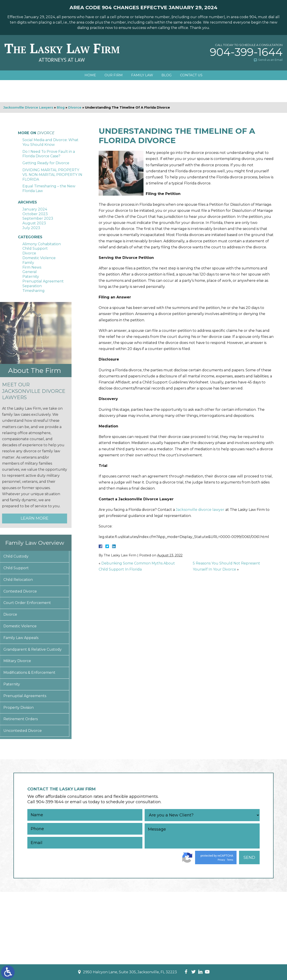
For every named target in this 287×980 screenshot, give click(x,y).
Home (89, 75)
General (30, 272)
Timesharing (34, 291)
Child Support (35, 248)
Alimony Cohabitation (42, 244)
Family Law (142, 75)
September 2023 (38, 218)
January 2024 (35, 209)
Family (28, 263)
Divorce (75, 107)
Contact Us (192, 75)
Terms (230, 860)
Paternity (31, 277)
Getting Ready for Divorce (46, 163)
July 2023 (31, 228)
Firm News (32, 267)
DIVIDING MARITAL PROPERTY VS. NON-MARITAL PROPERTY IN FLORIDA (52, 175)
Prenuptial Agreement (43, 281)
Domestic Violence (39, 258)
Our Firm (113, 75)
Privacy (221, 860)
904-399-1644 (246, 52)
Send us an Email (270, 60)
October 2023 (35, 214)
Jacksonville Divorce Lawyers (28, 107)
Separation (32, 286)
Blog (167, 75)
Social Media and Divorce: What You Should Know (50, 142)
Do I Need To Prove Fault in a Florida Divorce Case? (49, 154)
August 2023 (34, 223)
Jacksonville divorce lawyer (200, 510)
